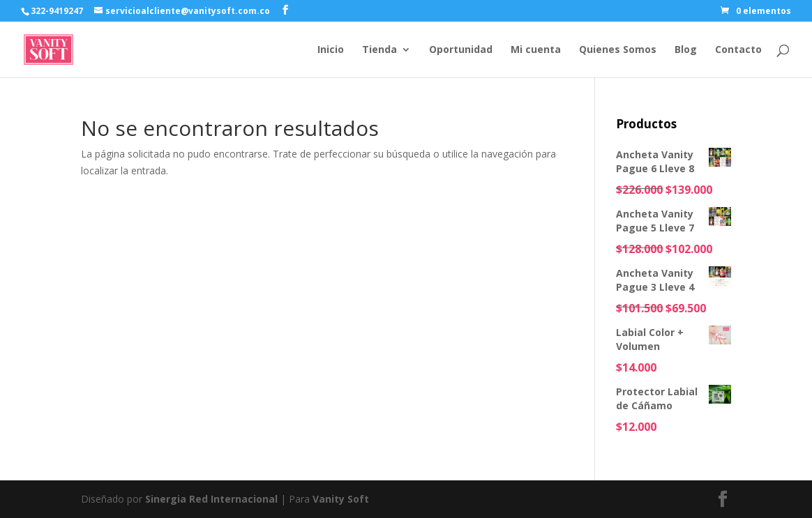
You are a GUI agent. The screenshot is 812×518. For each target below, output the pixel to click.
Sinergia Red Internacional (211, 499)
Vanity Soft (341, 499)
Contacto (738, 50)
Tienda (379, 50)
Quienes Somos (618, 50)
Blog (686, 50)
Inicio (331, 50)
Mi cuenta (536, 50)
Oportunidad (461, 50)
